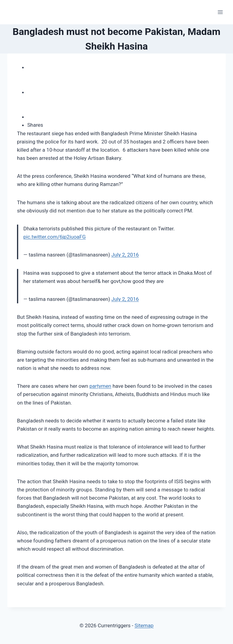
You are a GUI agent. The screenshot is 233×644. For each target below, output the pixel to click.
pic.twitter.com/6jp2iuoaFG (55, 237)
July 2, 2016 (125, 255)
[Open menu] (220, 12)
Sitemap (144, 625)
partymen (100, 386)
